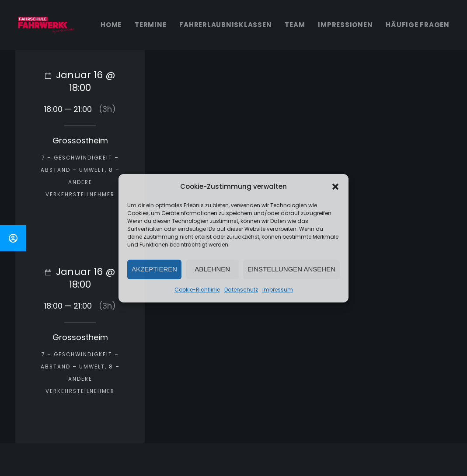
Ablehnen (212, 269)
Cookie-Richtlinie (197, 290)
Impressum (278, 290)
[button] (335, 187)
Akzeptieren (154, 269)
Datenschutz (241, 290)
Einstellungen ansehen (291, 269)
